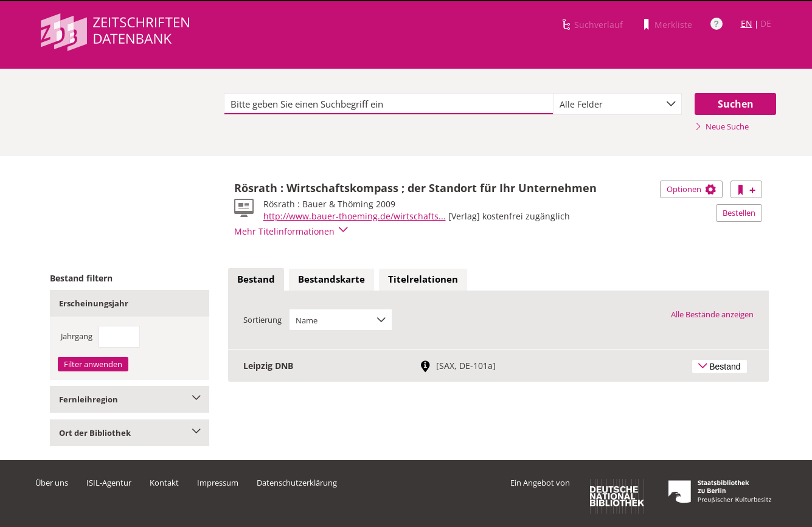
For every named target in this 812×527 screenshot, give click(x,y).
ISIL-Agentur (109, 483)
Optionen (691, 189)
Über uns (52, 483)
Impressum (218, 483)
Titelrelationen (423, 279)
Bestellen (739, 213)
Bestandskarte (331, 279)
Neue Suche (722, 126)
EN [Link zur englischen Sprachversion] (747, 23)
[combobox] (617, 104)
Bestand (256, 279)
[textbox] (389, 104)
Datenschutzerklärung (297, 483)
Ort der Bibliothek (130, 433)
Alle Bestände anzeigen (712, 314)
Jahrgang (77, 336)
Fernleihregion (130, 399)
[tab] (256, 280)
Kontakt (164, 483)
